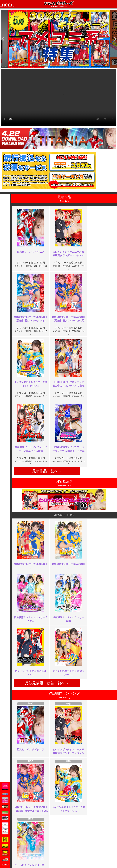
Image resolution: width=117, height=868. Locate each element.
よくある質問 (67, 846)
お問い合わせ (67, 849)
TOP (24, 842)
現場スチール (28, 858)
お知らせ (65, 842)
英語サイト (66, 852)
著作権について (48, 855)
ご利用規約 (46, 842)
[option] (59, 39)
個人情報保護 (47, 852)
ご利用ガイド (28, 846)
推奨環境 (26, 849)
